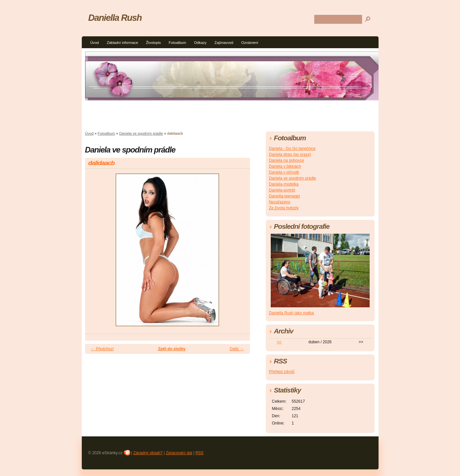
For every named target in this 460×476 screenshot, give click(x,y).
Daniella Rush (115, 18)
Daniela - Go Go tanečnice (292, 149)
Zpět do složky (172, 349)
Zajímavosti (224, 43)
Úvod (95, 43)
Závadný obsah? (148, 453)
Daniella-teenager (285, 196)
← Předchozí (102, 349)
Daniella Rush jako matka (291, 313)
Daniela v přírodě (284, 172)
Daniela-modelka (284, 184)
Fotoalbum (178, 43)
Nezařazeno (280, 202)
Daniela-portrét (282, 190)
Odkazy (200, 43)
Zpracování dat (179, 453)
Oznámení (250, 43)
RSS (200, 453)
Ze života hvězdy (284, 208)
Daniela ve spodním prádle (141, 133)
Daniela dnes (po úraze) (290, 154)
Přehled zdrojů (282, 372)
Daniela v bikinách (285, 166)
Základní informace (123, 43)
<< (279, 342)
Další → (237, 349)
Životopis (153, 43)
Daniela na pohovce (287, 160)
